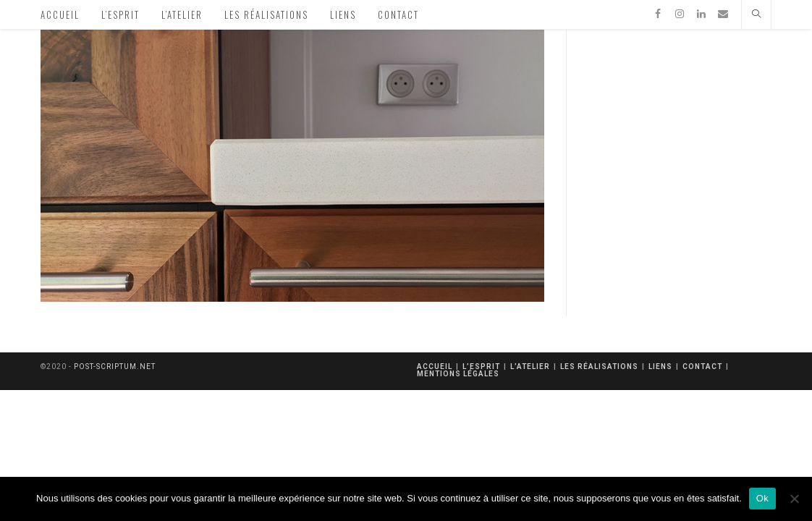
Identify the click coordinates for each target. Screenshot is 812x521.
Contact (702, 367)
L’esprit (481, 367)
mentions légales (458, 374)
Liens (660, 367)
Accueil (435, 367)
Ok (762, 498)
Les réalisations (599, 367)
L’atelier (530, 367)
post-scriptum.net (115, 367)
